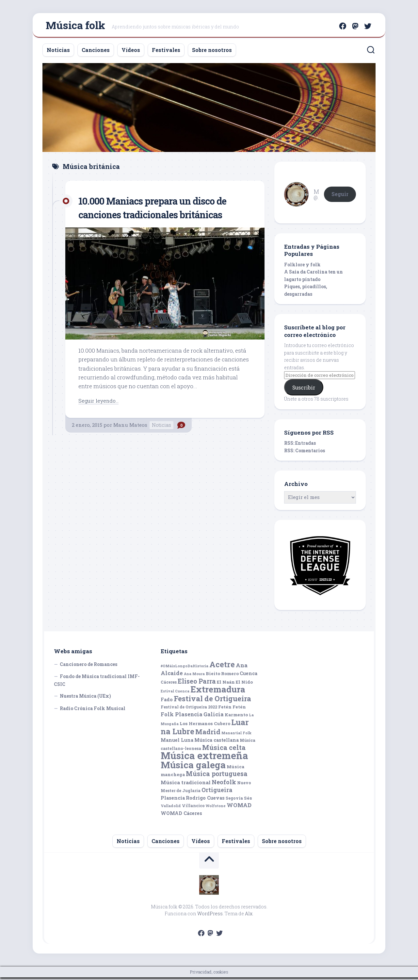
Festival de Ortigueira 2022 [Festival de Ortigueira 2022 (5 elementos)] (189, 710)
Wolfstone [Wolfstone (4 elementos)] (216, 809)
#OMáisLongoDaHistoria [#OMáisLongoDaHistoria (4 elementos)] (185, 669)
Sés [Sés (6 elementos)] (248, 801)
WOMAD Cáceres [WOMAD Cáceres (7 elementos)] (181, 816)
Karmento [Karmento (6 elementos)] (236, 717)
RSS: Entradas (300, 446)
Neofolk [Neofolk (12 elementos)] (224, 785)
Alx (249, 916)
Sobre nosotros (212, 52)
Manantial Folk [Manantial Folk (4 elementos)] (236, 736)
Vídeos (131, 52)
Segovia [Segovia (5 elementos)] (234, 801)
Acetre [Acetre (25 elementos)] (222, 667)
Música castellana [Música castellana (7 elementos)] (217, 743)
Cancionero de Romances (88, 667)
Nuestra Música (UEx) (85, 699)
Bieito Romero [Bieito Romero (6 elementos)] (222, 676)
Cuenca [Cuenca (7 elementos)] (249, 676)
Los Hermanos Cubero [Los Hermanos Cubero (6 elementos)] (205, 726)
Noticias (58, 52)
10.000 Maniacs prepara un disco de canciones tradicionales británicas (163, 210)
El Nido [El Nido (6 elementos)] (244, 685)
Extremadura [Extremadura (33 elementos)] (218, 692)
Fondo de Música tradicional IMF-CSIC (97, 683)
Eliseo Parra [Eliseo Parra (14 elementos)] (197, 684)
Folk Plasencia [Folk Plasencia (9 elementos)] (182, 717)
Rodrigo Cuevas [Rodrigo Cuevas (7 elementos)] (205, 800)
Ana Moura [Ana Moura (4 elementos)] (194, 677)
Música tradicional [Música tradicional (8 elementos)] (186, 785)
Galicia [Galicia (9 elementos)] (214, 717)
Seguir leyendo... (100, 403)
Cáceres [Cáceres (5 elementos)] (169, 685)
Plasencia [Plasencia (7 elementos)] (173, 800)
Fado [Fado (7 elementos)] (167, 702)
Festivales (166, 52)
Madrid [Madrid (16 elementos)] (208, 734)
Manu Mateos (130, 427)
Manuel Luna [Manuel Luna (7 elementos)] (177, 743)
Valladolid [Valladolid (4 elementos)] (171, 809)
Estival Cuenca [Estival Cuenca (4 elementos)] (175, 694)
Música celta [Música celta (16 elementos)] (224, 750)
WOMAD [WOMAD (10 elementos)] (239, 808)
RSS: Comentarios (305, 453)
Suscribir (304, 390)
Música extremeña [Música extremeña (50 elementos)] (204, 758)
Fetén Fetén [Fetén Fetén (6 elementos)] (232, 710)
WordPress (210, 916)
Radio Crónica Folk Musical (93, 711)
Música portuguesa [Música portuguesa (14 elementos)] (217, 777)
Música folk (75, 26)
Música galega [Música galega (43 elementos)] (193, 767)
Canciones (96, 52)
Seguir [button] (340, 197)
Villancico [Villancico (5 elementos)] (193, 808)
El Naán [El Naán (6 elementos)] (226, 685)
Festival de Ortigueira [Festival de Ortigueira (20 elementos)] (212, 701)
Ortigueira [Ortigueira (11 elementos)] (217, 793)
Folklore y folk (302, 267)
